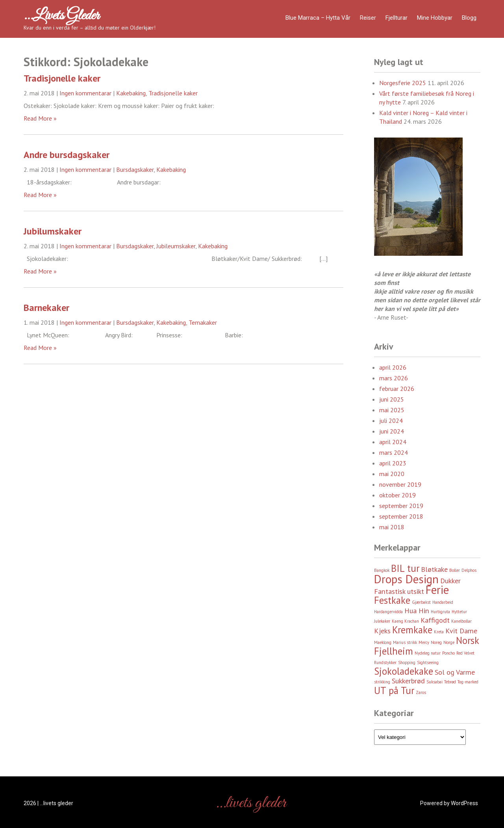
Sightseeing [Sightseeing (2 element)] (428, 662)
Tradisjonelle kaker (62, 78)
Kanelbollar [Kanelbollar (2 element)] (461, 621)
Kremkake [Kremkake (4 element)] (412, 630)
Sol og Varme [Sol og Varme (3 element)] (455, 672)
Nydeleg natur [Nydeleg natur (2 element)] (428, 653)
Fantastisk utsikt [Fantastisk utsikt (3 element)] (399, 591)
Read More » (40, 118)
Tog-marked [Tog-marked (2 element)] (468, 682)
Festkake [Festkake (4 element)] (392, 600)
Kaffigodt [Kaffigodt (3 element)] (435, 620)
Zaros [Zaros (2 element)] (421, 692)
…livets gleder (61, 16)
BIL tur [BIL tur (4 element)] (405, 568)
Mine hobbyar (435, 18)
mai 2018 (392, 527)
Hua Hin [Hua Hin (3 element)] (417, 611)
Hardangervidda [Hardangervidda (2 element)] (388, 612)
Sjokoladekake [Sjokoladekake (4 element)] (404, 671)
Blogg (469, 18)
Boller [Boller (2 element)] (455, 570)
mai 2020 (392, 474)
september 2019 (401, 506)
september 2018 (401, 516)
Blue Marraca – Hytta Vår (318, 18)
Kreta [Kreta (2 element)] (439, 632)
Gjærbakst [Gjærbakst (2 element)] (421, 602)
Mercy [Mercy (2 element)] (424, 642)
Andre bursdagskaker (67, 155)
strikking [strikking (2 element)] (382, 682)
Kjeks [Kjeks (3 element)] (382, 631)
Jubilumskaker (53, 231)
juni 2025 (392, 399)
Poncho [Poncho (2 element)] (448, 653)
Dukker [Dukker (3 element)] (450, 581)
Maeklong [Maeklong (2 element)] (383, 642)
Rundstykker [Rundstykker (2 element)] (385, 662)
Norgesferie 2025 (403, 83)
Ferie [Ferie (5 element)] (437, 590)
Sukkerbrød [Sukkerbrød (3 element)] (408, 681)
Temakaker (203, 322)
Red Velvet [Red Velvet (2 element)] (465, 653)
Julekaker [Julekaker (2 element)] (382, 621)
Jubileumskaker (176, 246)
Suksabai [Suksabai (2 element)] (435, 682)
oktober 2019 (397, 495)
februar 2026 (397, 389)
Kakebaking (131, 93)
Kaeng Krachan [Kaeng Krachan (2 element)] (405, 621)
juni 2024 (392, 431)
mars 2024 (394, 452)
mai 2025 (392, 410)
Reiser (368, 18)
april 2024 (393, 442)
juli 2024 (391, 421)
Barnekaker (46, 308)
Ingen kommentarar (85, 93)
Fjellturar (397, 18)
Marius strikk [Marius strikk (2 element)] (405, 642)
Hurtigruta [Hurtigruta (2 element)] (440, 612)
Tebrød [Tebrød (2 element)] (450, 682)
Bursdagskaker (135, 169)
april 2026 (393, 367)
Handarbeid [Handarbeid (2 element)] (443, 602)
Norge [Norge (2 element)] (449, 642)
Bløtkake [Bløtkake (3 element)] (434, 569)
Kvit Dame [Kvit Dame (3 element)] (461, 631)
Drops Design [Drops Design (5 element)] (406, 579)
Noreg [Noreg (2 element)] (436, 642)
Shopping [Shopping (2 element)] (407, 662)
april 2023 (393, 463)
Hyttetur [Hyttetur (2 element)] (459, 612)
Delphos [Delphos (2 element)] (469, 570)
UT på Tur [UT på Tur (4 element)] (394, 690)
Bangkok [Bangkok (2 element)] (382, 570)
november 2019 (400, 484)
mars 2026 (394, 378)
